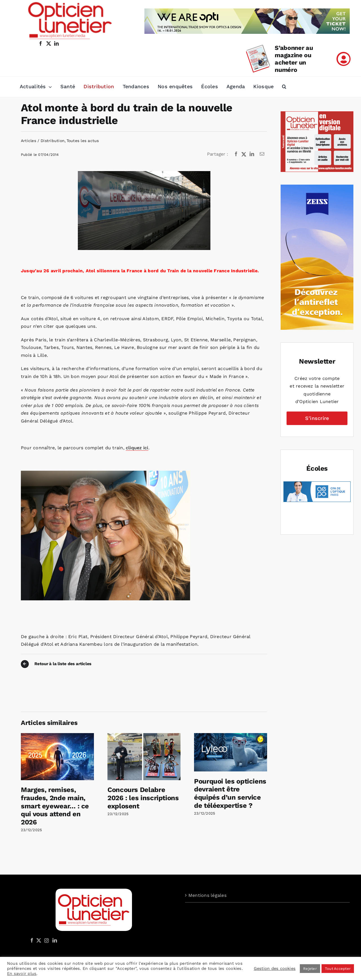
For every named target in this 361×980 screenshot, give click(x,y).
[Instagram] (46, 940)
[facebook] (41, 43)
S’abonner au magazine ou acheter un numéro (294, 59)
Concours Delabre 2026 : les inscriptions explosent (143, 798)
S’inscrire (317, 418)
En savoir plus (22, 974)
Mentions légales (207, 895)
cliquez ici (137, 448)
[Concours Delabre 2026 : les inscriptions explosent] (144, 736)
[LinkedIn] (252, 154)
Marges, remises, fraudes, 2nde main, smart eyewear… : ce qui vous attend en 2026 (55, 806)
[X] (244, 154)
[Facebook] (236, 154)
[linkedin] (56, 43)
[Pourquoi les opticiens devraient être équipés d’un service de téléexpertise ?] (231, 736)
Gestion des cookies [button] (275, 968)
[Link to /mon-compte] (344, 59)
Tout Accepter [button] (338, 969)
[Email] (262, 154)
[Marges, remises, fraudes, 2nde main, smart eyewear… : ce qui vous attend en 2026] (57, 736)
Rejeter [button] (310, 969)
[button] (284, 87)
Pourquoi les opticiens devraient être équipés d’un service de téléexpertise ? (230, 793)
